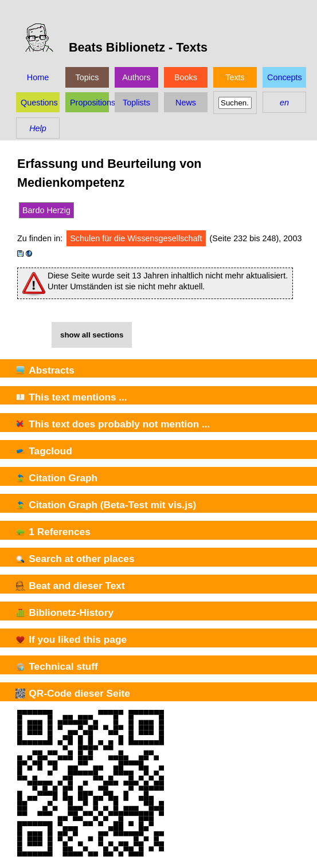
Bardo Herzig (46, 210)
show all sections (92, 335)
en (284, 103)
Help (38, 128)
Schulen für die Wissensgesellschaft (136, 238)
